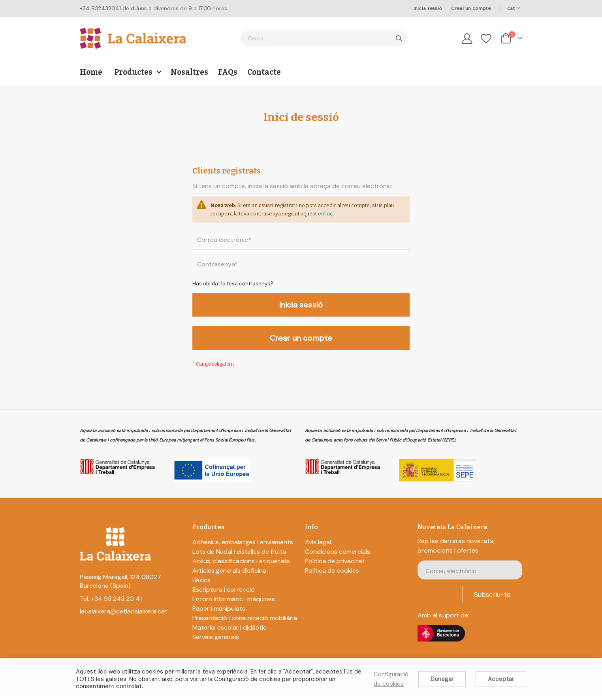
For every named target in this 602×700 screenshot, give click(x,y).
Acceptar (501, 679)
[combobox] (324, 38)
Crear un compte (471, 8)
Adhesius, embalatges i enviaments (243, 549)
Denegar (442, 679)
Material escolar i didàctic (230, 635)
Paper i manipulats (219, 616)
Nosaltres (189, 72)
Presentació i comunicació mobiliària (245, 625)
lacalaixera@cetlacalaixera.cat (124, 618)
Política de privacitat (335, 568)
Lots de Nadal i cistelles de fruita (239, 559)
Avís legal (318, 549)
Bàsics (201, 587)
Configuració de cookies (391, 679)
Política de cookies (332, 578)
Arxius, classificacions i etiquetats (241, 568)
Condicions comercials (338, 559)
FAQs (228, 72)
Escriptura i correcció (224, 597)
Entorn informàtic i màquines (234, 606)
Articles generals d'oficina (229, 578)
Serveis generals (216, 644)
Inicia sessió (428, 8)
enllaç (375, 215)
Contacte (264, 72)
